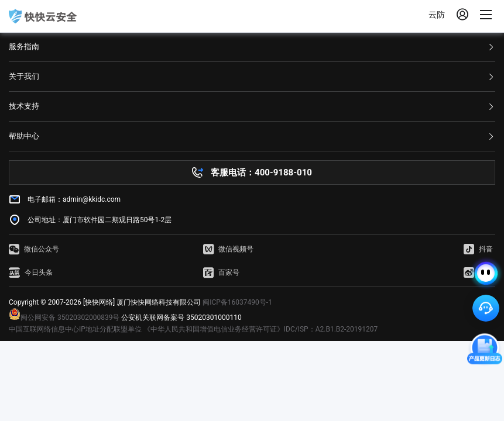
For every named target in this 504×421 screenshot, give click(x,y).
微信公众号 (34, 249)
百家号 (221, 272)
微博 (478, 272)
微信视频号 (228, 249)
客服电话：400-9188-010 (261, 172)
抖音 (478, 249)
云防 (437, 15)
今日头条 (31, 272)
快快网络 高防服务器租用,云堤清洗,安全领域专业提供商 (43, 16)
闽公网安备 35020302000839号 (64, 318)
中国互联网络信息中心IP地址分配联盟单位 (75, 329)
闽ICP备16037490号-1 (237, 302)
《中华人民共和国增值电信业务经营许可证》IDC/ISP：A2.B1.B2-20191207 (260, 329)
